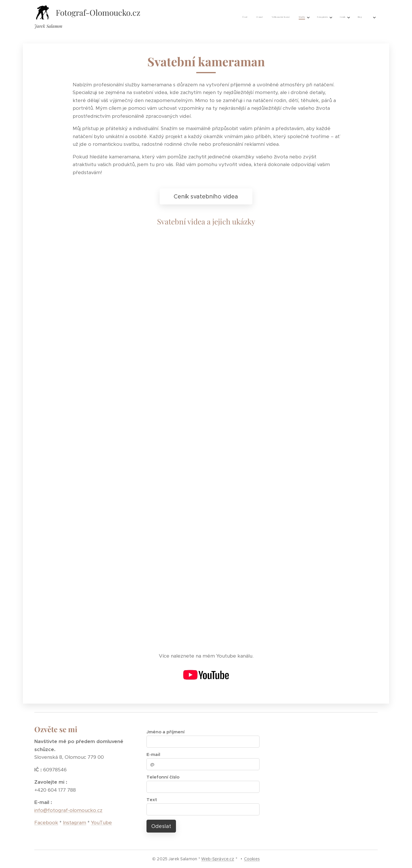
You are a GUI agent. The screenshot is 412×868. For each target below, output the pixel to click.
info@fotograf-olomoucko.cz (68, 810)
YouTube (101, 823)
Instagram (75, 823)
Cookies (252, 859)
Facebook (46, 823)
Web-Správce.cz (218, 859)
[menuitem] (297, 17)
